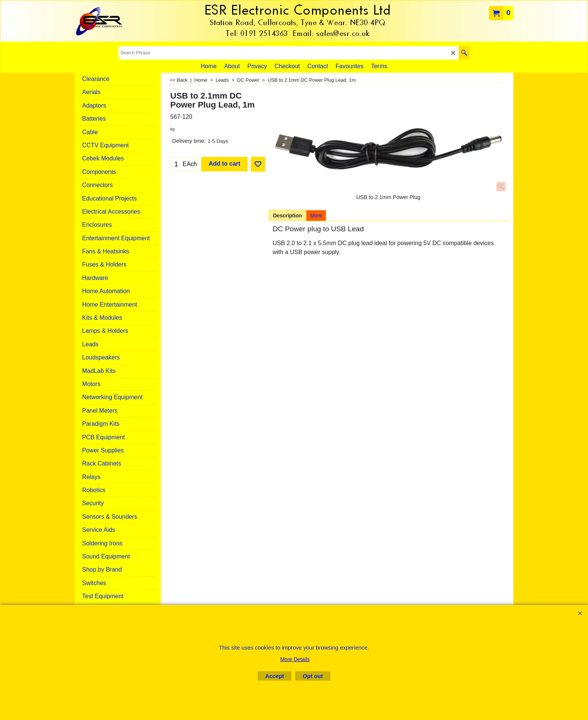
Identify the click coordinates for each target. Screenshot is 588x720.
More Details (295, 659)
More (316, 216)
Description (287, 216)
